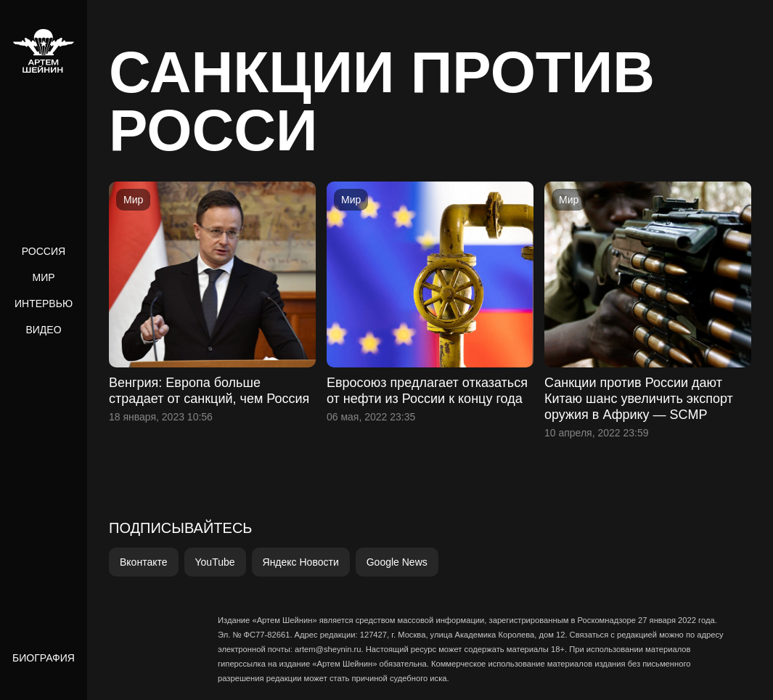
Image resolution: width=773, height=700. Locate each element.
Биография (44, 658)
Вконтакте (144, 562)
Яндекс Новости (301, 562)
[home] (44, 51)
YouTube (215, 562)
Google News (397, 562)
